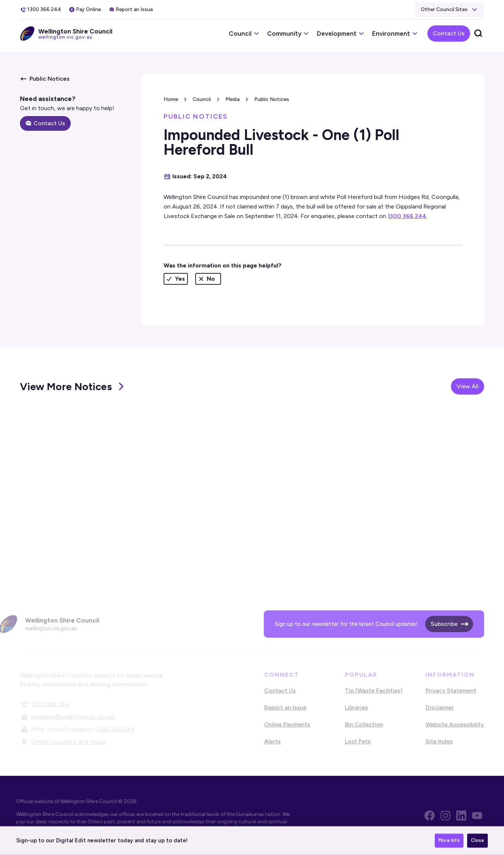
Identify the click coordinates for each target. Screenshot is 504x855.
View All (468, 386)
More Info (449, 841)
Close (477, 841)
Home (171, 99)
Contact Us (449, 33)
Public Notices (272, 99)
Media (232, 99)
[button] (449, 10)
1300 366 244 (407, 216)
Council (202, 99)
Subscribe (444, 624)
